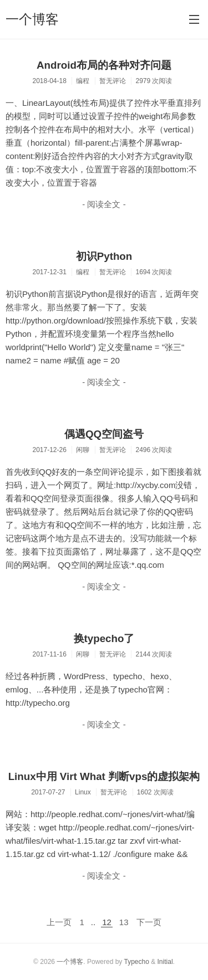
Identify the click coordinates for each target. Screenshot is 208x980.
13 (124, 922)
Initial (165, 962)
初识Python (104, 256)
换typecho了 (104, 638)
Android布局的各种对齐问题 (104, 65)
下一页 (149, 922)
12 (107, 922)
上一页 (59, 922)
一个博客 (32, 19)
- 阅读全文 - (104, 204)
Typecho (136, 962)
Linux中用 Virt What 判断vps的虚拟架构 (104, 776)
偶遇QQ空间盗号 (104, 434)
